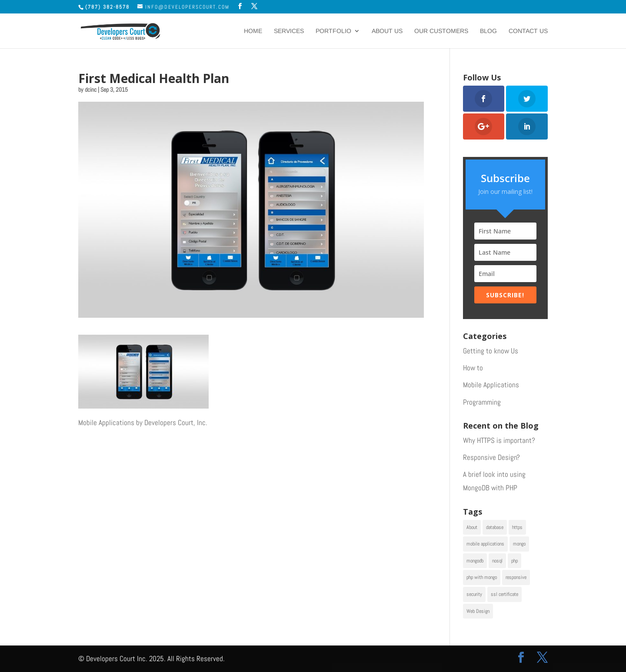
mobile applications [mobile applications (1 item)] (485, 544)
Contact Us (528, 31)
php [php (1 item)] (514, 561)
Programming (482, 402)
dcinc (91, 90)
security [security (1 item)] (474, 594)
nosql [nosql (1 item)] (497, 561)
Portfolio (333, 31)
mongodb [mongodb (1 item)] (475, 561)
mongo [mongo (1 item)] (519, 544)
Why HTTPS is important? (499, 440)
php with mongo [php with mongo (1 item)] (482, 577)
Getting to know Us (491, 351)
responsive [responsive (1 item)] (516, 577)
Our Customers (441, 31)
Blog (488, 31)
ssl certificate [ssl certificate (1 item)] (504, 594)
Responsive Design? (491, 457)
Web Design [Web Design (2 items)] (478, 611)
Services (289, 31)
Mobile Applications (491, 385)
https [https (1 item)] (517, 527)
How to (473, 368)
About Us (387, 31)
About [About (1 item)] (472, 527)
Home (253, 31)
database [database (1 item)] (495, 527)
